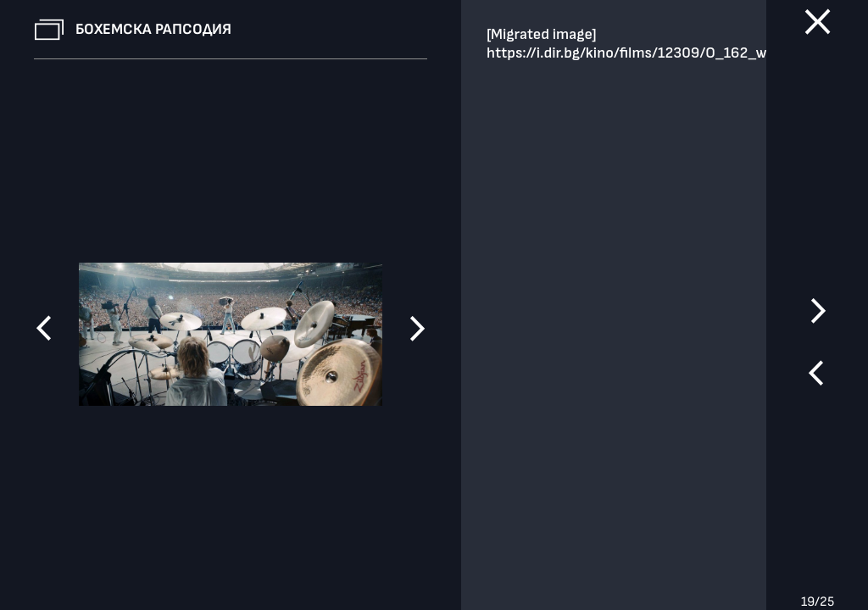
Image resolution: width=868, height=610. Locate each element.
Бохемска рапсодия (153, 29)
